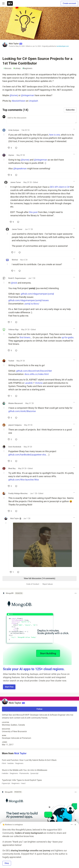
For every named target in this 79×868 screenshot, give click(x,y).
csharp (17, 68)
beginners (27, 68)
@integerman (28, 95)
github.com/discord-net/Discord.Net (34, 371)
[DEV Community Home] (10, 3)
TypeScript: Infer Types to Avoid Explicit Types (39, 782)
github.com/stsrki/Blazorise (22, 411)
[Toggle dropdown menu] (74, 129)
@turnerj (14, 95)
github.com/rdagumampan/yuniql (37, 294)
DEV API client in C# (60, 187)
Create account (69, 3)
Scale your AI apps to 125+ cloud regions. (34, 669)
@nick (14, 283)
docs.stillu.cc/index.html (37, 374)
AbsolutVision (18, 101)
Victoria (39, 383)
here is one (55, 135)
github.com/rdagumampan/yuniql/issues (29, 300)
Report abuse (48, 584)
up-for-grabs (67, 337)
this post (33, 212)
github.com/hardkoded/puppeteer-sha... (28, 455)
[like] (10, 148)
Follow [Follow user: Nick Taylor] (40, 709)
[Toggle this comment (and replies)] (4, 135)
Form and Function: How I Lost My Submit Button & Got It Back (39, 762)
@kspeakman (20, 168)
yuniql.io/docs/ (32, 304)
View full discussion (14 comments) (39, 578)
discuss (7, 68)
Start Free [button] (9, 687)
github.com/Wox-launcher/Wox (24, 480)
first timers (25, 337)
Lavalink (29, 383)
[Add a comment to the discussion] (41, 119)
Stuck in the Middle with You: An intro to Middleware (39, 772)
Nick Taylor (14, 44)
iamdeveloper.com (63, 46)
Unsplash (33, 101)
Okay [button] (7, 863)
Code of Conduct (33, 584)
